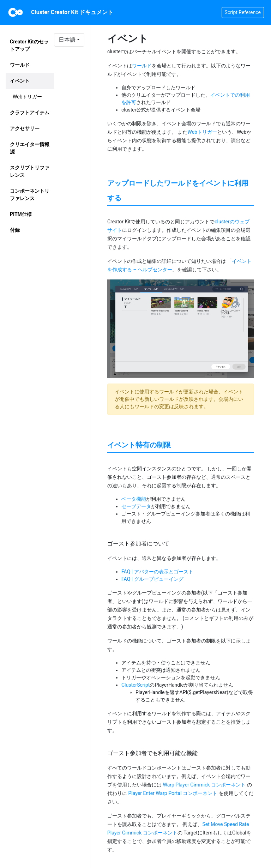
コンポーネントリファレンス (30, 195)
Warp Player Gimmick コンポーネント (204, 785)
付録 (15, 230)
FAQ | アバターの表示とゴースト (157, 572)
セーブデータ (136, 506)
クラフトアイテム (30, 113)
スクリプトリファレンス (30, 171)
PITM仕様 (21, 214)
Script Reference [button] (243, 12)
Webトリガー (28, 97)
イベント (20, 81)
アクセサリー (25, 128)
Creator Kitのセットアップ (29, 45)
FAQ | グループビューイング (152, 579)
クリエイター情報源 (30, 148)
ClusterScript (135, 685)
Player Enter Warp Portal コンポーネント (173, 793)
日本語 (67, 40)
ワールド (20, 65)
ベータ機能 (134, 499)
